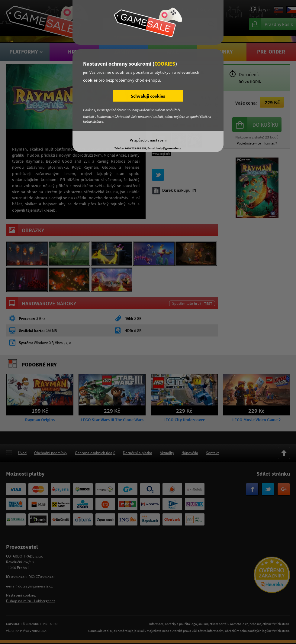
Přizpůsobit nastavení (148, 140)
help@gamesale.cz (169, 148)
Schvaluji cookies (148, 96)
